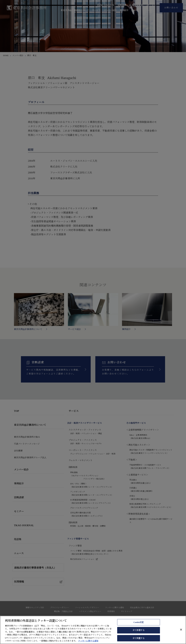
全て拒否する (139, 634)
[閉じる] (181, 634)
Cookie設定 (139, 627)
